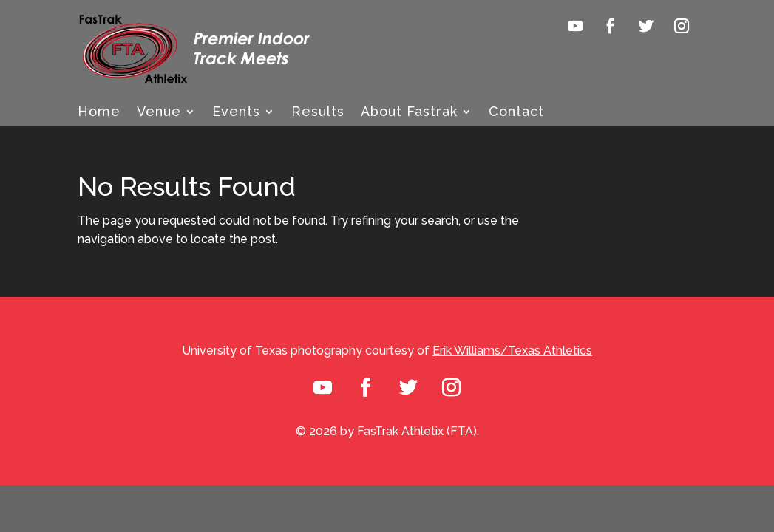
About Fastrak (409, 113)
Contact (516, 113)
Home (99, 113)
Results (318, 113)
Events (236, 113)
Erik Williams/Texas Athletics (512, 351)
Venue (159, 113)
